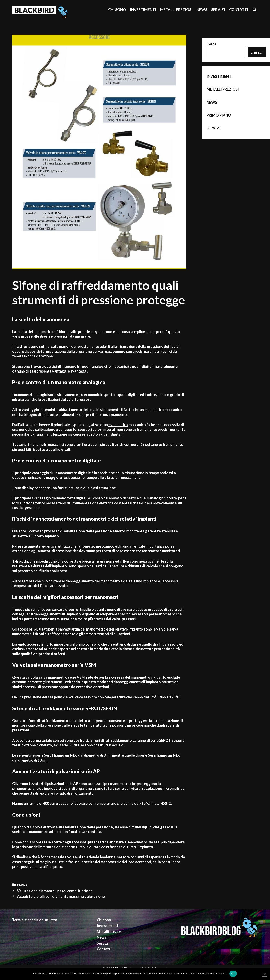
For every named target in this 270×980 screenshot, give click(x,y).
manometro (118, 425)
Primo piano (219, 115)
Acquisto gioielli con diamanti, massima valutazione (61, 896)
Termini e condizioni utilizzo (35, 920)
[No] (265, 974)
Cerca (211, 44)
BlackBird (34, 10)
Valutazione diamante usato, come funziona (55, 891)
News (202, 10)
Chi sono (117, 10)
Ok (233, 974)
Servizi (218, 10)
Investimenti (143, 10)
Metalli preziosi (176, 10)
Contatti (239, 10)
